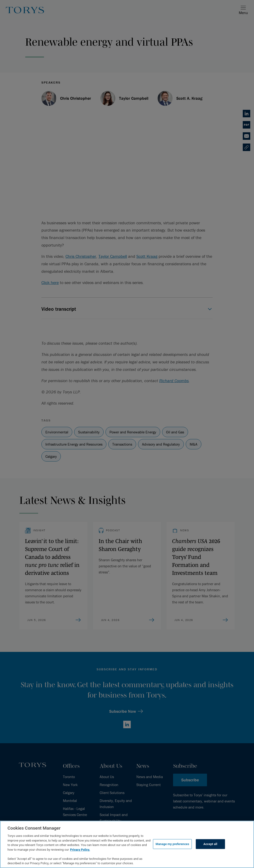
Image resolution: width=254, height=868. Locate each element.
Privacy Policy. (80, 850)
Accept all (210, 844)
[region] (127, 844)
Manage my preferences (172, 844)
